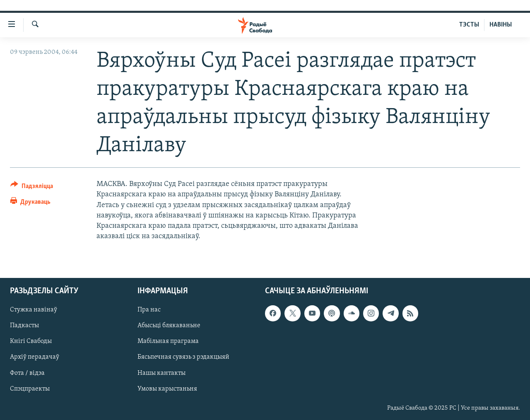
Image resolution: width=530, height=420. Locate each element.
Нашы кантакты (161, 373)
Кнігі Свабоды (31, 342)
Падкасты (24, 326)
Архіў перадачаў (35, 357)
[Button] (32, 187)
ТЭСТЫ (469, 25)
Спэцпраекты (30, 389)
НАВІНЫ (501, 25)
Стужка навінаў (34, 310)
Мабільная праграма (168, 342)
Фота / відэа (27, 373)
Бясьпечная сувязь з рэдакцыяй (183, 357)
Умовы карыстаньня (167, 389)
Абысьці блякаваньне (169, 326)
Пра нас (149, 310)
